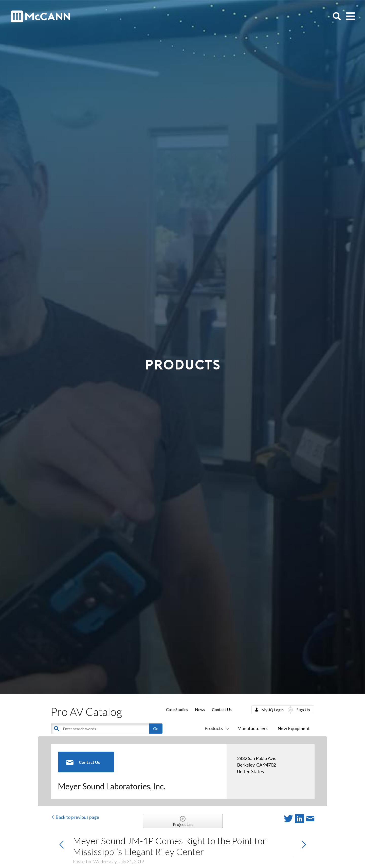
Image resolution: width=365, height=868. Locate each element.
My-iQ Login (272, 710)
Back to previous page (75, 817)
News (200, 709)
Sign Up (303, 710)
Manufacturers (252, 728)
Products (216, 728)
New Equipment (294, 728)
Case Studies (177, 709)
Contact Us (222, 709)
